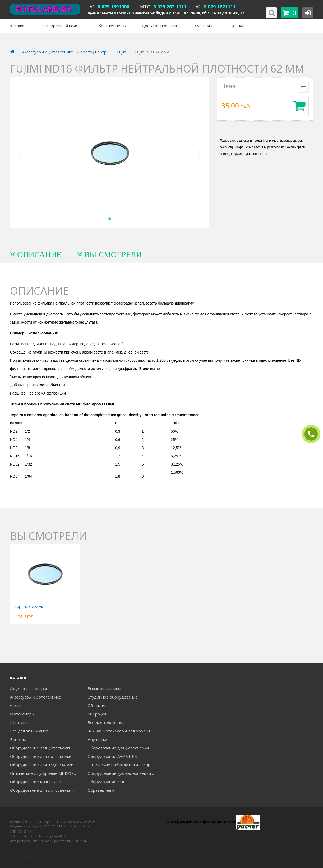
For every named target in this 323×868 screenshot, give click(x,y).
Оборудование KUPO (108, 782)
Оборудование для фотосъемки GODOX (122, 748)
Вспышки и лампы (104, 688)
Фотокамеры (22, 714)
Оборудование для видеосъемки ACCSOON (122, 773)
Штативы (19, 722)
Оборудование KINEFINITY (36, 782)
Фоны (16, 705)
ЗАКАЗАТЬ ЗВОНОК (313, 434)
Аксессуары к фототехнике (36, 697)
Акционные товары (28, 688)
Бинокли (18, 739)
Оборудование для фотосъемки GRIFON (45, 756)
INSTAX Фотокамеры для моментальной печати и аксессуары (122, 731)
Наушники (97, 739)
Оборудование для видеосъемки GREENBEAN (45, 765)
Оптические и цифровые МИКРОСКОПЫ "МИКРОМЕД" (45, 773)
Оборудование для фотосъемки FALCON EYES (45, 748)
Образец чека (101, 790)
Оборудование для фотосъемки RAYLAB (45, 790)
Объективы (98, 705)
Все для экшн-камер (29, 731)
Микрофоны (99, 714)
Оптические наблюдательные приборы (122, 765)
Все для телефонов (106, 722)
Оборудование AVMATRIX (112, 756)
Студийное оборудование (113, 697)
